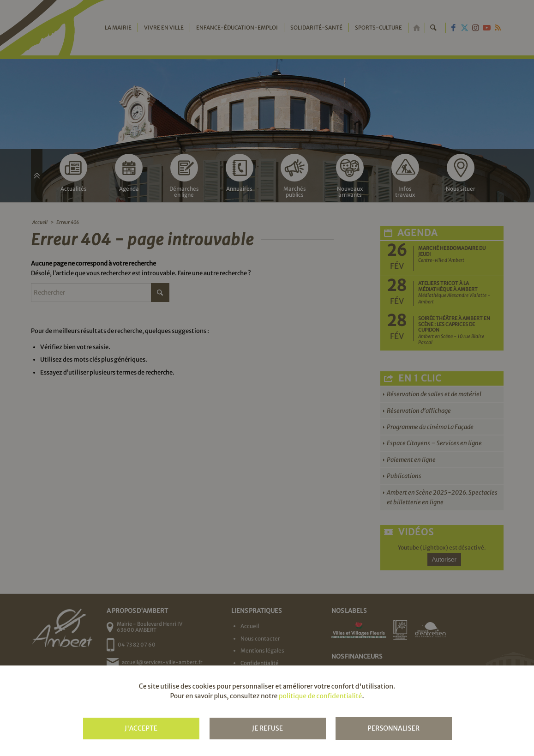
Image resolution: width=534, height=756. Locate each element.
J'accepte (141, 728)
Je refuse (267, 728)
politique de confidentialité (320, 696)
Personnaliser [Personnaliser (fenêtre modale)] (393, 728)
